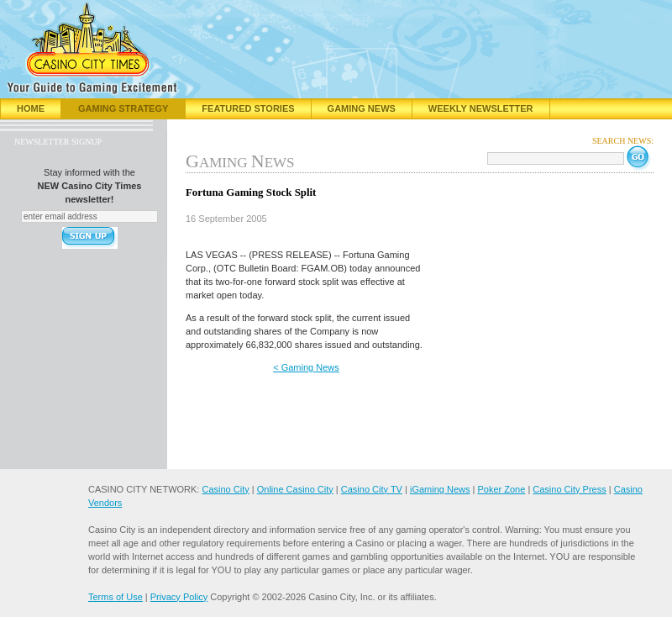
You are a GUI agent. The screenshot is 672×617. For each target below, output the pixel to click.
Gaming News (362, 108)
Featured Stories (248, 108)
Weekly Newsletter (481, 108)
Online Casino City (295, 489)
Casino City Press (569, 489)
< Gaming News (306, 367)
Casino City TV (372, 489)
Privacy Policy (179, 597)
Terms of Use (115, 597)
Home (31, 108)
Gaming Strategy (123, 108)
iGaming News (440, 489)
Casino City (225, 489)
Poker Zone (501, 489)
